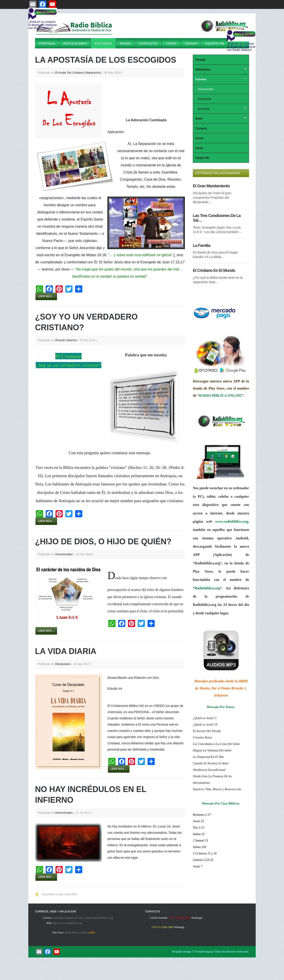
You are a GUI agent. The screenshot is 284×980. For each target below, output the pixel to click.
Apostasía (203, 109)
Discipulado (63, 664)
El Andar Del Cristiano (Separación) (78, 73)
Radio (126, 43)
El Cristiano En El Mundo (214, 270)
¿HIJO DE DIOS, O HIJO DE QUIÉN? (103, 542)
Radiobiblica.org (207, 588)
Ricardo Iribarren (66, 340)
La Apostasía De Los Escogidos (106, 60)
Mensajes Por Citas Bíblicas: (221, 804)
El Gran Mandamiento (211, 186)
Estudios (103, 43)
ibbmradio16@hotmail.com (68, 918)
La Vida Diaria (66, 651)
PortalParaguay (204, 952)
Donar (191, 43)
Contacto (148, 43)
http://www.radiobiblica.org (67, 923)
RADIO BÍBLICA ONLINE (220, 395)
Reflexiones (75, 43)
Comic (171, 43)
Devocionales (64, 554)
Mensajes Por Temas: (221, 707)
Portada (47, 43)
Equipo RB (215, 43)
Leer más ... (46, 296)
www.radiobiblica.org (232, 521)
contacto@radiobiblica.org (99, 918)
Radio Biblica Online (76, 933)
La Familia (202, 246)
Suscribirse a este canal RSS (59, 894)
